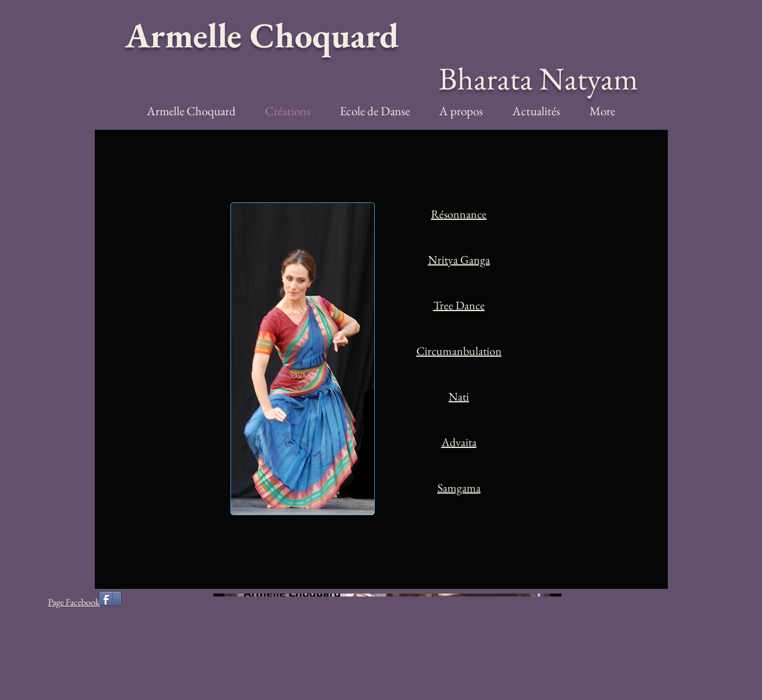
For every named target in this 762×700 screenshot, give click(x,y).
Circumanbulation (459, 351)
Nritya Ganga (459, 260)
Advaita (459, 442)
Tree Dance (459, 305)
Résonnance (459, 214)
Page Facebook (74, 602)
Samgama (459, 488)
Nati (459, 396)
